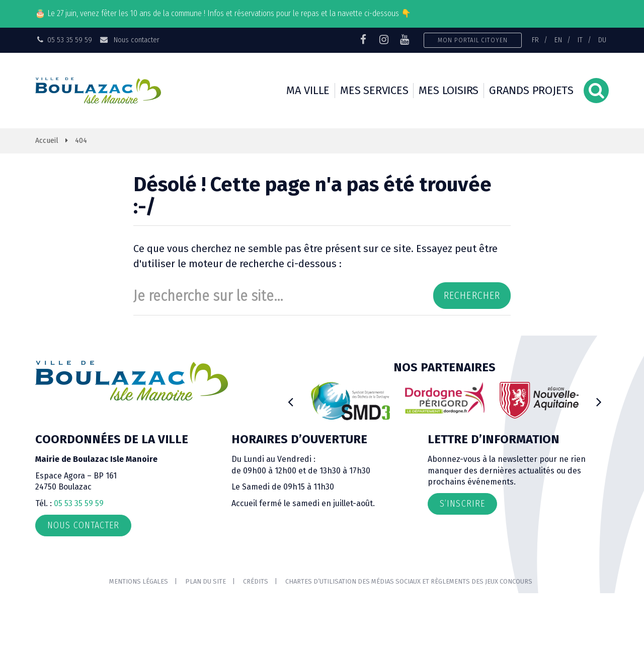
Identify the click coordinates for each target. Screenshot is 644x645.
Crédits (256, 581)
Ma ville (308, 90)
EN (558, 40)
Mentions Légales (139, 581)
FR (535, 40)
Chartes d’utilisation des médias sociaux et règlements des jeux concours (409, 581)
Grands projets (531, 90)
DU (602, 40)
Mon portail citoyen (473, 40)
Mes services (374, 90)
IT (580, 40)
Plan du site (206, 581)
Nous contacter (129, 40)
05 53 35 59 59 (79, 503)
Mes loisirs (449, 90)
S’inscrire (462, 504)
